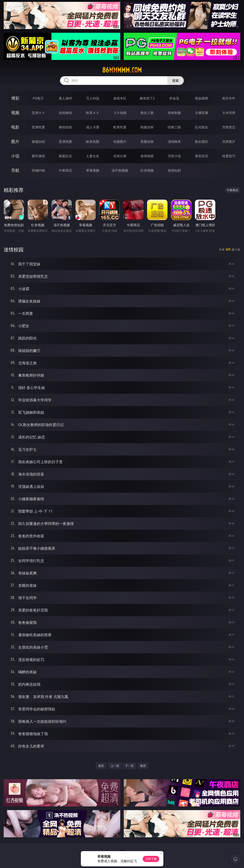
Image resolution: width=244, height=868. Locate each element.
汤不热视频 (120, 170)
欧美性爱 (120, 127)
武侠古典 (120, 156)
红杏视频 (147, 170)
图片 (15, 141)
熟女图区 (202, 142)
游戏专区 (120, 98)
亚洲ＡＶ (38, 113)
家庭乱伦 (65, 156)
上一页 (115, 766)
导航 (15, 170)
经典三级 (174, 127)
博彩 (15, 98)
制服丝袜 (147, 127)
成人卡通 (93, 127)
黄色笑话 (202, 156)
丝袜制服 (174, 113)
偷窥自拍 (38, 142)
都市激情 (38, 156)
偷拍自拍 (65, 127)
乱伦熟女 (202, 127)
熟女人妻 (147, 113)
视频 (15, 113)
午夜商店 (65, 170)
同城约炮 (38, 170)
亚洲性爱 (38, 127)
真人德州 (65, 98)
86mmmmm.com (122, 70)
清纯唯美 (174, 142)
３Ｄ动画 (120, 113)
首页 (101, 766)
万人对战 (93, 98)
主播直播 (202, 113)
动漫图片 (120, 142)
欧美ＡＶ (93, 113)
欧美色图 (93, 142)
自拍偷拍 (65, 113)
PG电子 (38, 98)
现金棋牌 (202, 98)
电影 (15, 127)
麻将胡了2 (147, 98)
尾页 (143, 766)
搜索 (176, 81)
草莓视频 (93, 170)
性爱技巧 (229, 156)
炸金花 (174, 98)
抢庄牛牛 (229, 98)
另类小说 (174, 156)
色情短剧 (174, 170)
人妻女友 (93, 156)
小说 (15, 156)
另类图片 (229, 142)
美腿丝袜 (147, 142)
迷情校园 (147, 156)
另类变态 (229, 127)
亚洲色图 (65, 142)
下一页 (129, 766)
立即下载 (151, 859)
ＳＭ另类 (229, 113)
